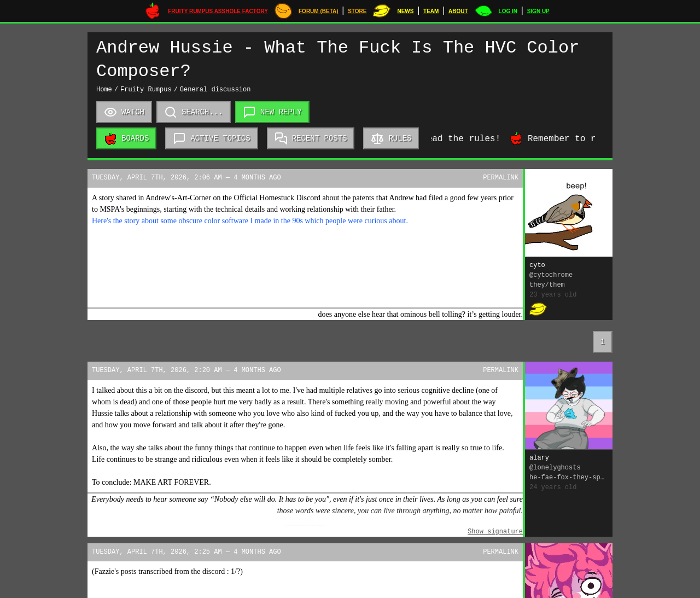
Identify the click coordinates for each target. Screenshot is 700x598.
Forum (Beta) (319, 11)
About (458, 11)
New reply (272, 113)
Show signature (495, 532)
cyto (537, 266)
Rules (391, 138)
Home (104, 90)
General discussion (215, 90)
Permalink (501, 178)
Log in (508, 11)
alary (539, 458)
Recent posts (311, 138)
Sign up (538, 11)
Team (431, 11)
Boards (126, 138)
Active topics (211, 138)
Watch (124, 112)
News (405, 11)
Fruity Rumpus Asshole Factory (218, 11)
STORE (357, 11)
